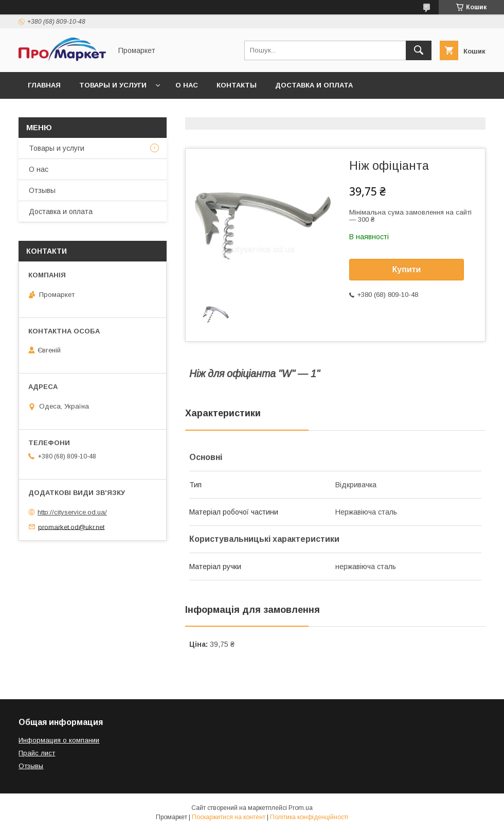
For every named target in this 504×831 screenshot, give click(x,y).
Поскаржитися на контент (229, 817)
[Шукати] (419, 50)
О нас (187, 85)
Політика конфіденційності (309, 817)
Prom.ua (301, 808)
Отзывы (42, 190)
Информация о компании (59, 740)
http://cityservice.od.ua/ (72, 512)
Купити (407, 269)
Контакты (237, 85)
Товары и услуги (113, 85)
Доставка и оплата (314, 85)
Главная (44, 85)
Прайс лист (37, 753)
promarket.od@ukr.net (71, 527)
